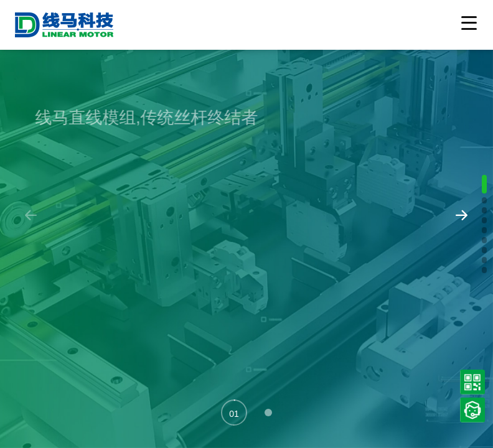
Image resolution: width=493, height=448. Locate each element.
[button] (234, 413)
